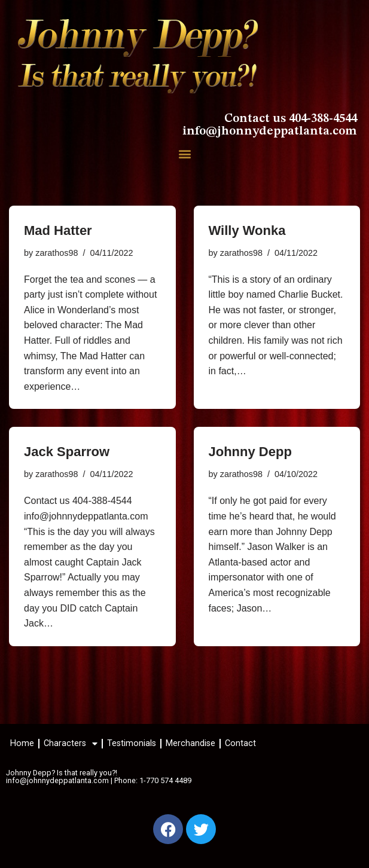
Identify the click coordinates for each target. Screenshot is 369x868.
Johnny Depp (250, 452)
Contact (240, 743)
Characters (71, 744)
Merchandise (190, 743)
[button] (184, 154)
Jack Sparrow (67, 452)
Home (22, 743)
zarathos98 (57, 253)
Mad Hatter (58, 230)
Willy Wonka (247, 230)
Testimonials (132, 743)
